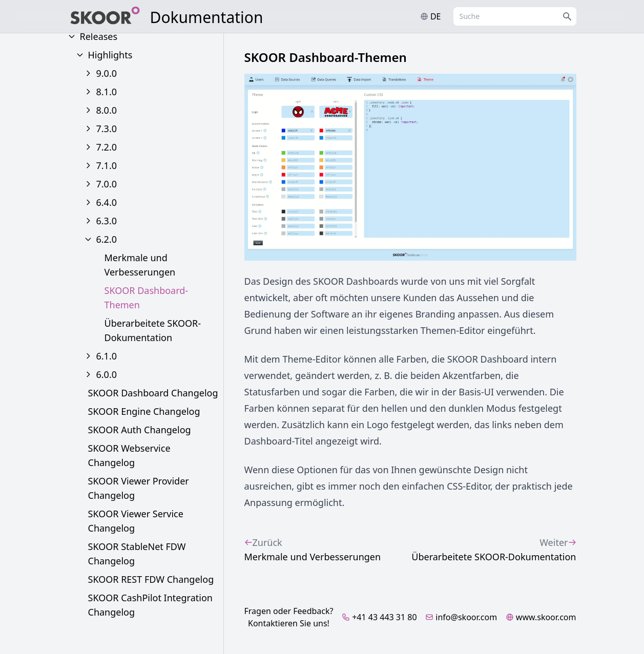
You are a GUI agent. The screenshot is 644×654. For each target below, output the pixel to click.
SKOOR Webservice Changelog (129, 455)
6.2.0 (107, 239)
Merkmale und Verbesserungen (140, 265)
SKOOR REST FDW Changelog (151, 579)
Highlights (110, 55)
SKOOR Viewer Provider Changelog (139, 488)
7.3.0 (107, 129)
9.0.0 (107, 73)
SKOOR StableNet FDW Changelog (137, 554)
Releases (99, 36)
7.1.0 (107, 165)
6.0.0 (107, 374)
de (431, 16)
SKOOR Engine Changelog (144, 411)
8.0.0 (107, 110)
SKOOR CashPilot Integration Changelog (150, 605)
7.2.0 (107, 147)
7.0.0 (107, 184)
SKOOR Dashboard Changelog (153, 393)
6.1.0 (107, 356)
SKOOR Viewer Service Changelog (136, 521)
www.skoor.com (541, 617)
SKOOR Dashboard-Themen (147, 298)
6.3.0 (107, 221)
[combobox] (515, 16)
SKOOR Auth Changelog (140, 430)
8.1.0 (107, 92)
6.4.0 (107, 202)
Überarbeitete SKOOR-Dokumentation (153, 330)
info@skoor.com (461, 617)
